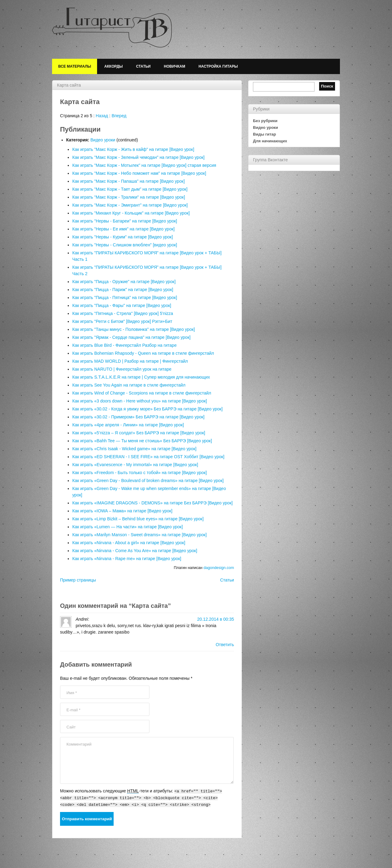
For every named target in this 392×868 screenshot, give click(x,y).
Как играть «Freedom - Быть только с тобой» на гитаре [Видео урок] (139, 473)
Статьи (143, 66)
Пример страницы (78, 580)
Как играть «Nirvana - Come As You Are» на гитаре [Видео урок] (135, 551)
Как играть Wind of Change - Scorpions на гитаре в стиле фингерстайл (142, 393)
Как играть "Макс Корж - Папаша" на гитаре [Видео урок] (128, 181)
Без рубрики (265, 121)
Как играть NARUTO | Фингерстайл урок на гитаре (122, 369)
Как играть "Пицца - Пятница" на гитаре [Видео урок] (125, 297)
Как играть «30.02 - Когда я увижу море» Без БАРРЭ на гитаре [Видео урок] (147, 409)
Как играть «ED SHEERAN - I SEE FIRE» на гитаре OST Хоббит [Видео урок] (148, 457)
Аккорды (114, 66)
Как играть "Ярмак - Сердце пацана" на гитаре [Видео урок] (131, 337)
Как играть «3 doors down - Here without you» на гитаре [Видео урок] (140, 401)
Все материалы (75, 66)
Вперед (119, 116)
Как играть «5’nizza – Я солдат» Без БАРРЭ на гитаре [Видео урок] (139, 433)
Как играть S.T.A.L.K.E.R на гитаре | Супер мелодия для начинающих (141, 377)
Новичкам (175, 66)
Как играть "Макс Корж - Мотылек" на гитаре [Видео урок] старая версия (144, 165)
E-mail (73, 710)
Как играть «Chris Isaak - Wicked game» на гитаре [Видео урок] (134, 449)
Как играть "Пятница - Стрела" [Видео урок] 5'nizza (123, 313)
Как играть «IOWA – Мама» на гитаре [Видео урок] (122, 511)
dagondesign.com (219, 568)
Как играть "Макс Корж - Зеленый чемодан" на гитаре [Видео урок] (138, 157)
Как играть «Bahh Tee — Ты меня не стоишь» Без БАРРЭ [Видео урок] (142, 441)
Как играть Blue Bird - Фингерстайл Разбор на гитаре (124, 345)
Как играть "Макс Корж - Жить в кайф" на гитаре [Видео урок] (133, 149)
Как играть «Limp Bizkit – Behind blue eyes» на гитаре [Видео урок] (138, 519)
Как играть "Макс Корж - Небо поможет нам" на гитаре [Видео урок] (139, 173)
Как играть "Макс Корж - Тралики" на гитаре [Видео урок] (129, 197)
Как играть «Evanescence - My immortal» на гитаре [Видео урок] (135, 465)
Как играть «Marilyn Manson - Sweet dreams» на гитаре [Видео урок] (139, 535)
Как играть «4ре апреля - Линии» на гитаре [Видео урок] (128, 425)
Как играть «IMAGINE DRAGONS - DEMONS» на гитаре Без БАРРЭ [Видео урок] (153, 503)
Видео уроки (103, 140)
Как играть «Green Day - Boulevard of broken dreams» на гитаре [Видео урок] (148, 481)
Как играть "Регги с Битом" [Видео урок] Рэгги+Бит (122, 321)
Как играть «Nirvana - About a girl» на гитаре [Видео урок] (129, 543)
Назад (102, 116)
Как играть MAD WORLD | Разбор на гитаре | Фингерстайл (130, 361)
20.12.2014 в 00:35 (216, 619)
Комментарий (79, 744)
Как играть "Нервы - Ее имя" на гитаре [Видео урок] (123, 229)
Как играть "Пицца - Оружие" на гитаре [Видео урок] (124, 282)
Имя (72, 693)
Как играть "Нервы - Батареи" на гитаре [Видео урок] (125, 221)
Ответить (225, 645)
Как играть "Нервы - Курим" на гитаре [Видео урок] (123, 237)
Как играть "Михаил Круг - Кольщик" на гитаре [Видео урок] (131, 213)
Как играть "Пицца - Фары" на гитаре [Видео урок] (122, 305)
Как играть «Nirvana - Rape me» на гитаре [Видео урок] (127, 559)
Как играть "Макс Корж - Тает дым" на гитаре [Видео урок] (130, 189)
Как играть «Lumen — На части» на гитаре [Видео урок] (128, 527)
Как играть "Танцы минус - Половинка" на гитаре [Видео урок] (134, 329)
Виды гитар (264, 134)
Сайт (71, 727)
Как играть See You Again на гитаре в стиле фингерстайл (129, 385)
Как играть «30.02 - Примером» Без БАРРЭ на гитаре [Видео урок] (138, 417)
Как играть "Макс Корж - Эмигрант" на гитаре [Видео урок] (130, 205)
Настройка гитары (218, 66)
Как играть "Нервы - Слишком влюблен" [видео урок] (125, 245)
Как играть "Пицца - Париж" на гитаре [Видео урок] (123, 290)
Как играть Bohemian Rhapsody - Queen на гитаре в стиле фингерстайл (143, 353)
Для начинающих (270, 141)
